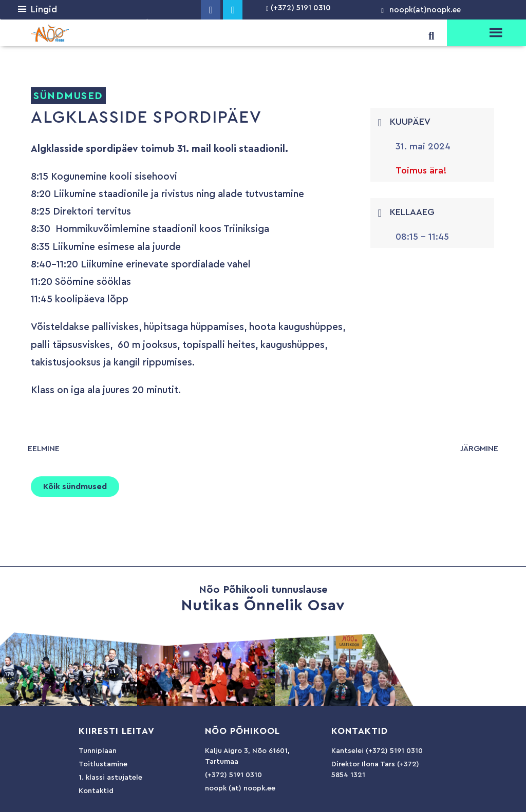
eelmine (44, 449)
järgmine (479, 449)
